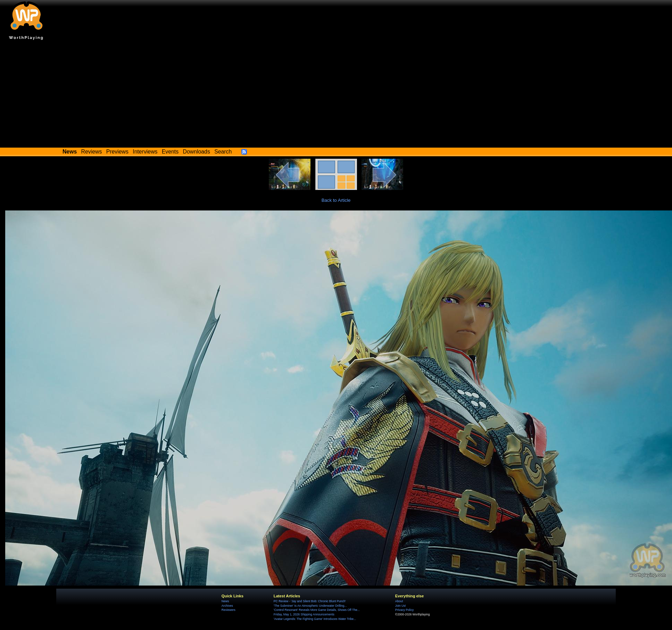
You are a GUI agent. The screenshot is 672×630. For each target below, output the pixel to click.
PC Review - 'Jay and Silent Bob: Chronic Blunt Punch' (310, 601)
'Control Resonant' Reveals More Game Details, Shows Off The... (317, 610)
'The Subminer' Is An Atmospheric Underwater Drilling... (310, 606)
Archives (227, 606)
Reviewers (229, 610)
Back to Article (336, 200)
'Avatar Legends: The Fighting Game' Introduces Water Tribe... (315, 619)
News (225, 601)
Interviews (145, 152)
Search (223, 152)
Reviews (92, 152)
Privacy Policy (404, 610)
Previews (117, 152)
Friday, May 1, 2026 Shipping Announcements (304, 614)
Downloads (197, 152)
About (399, 601)
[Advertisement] (336, 96)
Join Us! (401, 606)
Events (170, 152)
